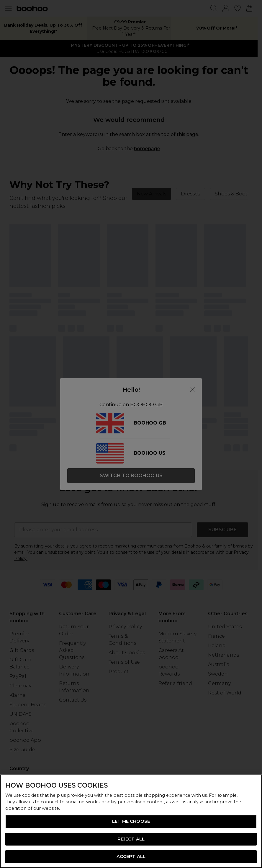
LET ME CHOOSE (131, 821)
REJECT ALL (131, 839)
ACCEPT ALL (131, 856)
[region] (131, 821)
